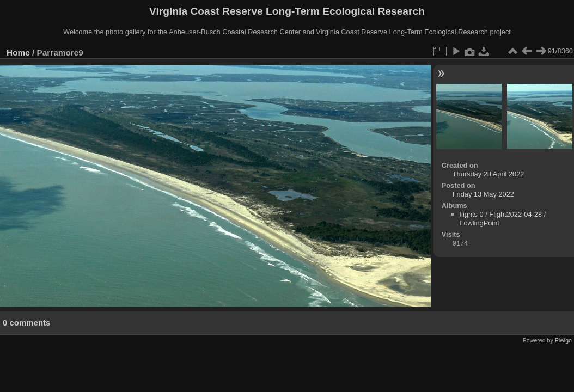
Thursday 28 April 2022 (488, 174)
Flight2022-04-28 (515, 214)
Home (18, 53)
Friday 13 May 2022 (483, 194)
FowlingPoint (480, 223)
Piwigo (563, 340)
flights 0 (472, 214)
